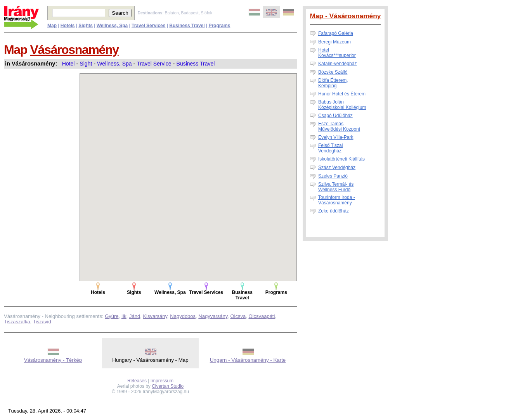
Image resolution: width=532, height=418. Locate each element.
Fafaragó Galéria (336, 33)
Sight (86, 64)
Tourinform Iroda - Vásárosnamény (337, 200)
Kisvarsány (155, 316)
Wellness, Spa (114, 64)
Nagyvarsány (213, 316)
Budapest (190, 13)
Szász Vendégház (337, 168)
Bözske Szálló (333, 72)
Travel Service (154, 64)
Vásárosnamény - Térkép (53, 360)
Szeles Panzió (333, 176)
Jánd (135, 316)
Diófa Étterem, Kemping (333, 83)
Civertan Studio (168, 386)
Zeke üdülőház (334, 211)
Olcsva (238, 316)
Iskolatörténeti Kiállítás (341, 159)
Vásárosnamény (75, 50)
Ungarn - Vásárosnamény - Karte (248, 360)
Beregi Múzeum (334, 42)
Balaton (172, 13)
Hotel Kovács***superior (337, 53)
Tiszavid (42, 322)
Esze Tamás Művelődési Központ (339, 126)
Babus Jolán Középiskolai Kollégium (342, 105)
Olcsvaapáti (262, 316)
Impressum (162, 381)
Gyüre (112, 316)
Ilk (124, 316)
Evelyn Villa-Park (336, 137)
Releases (137, 381)
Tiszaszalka (17, 322)
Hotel (68, 64)
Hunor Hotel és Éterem (342, 94)
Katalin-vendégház (337, 64)
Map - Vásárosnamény (346, 16)
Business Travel (196, 64)
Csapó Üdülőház (335, 116)
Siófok (206, 13)
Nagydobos (183, 316)
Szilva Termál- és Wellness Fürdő (336, 187)
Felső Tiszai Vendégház (330, 148)
